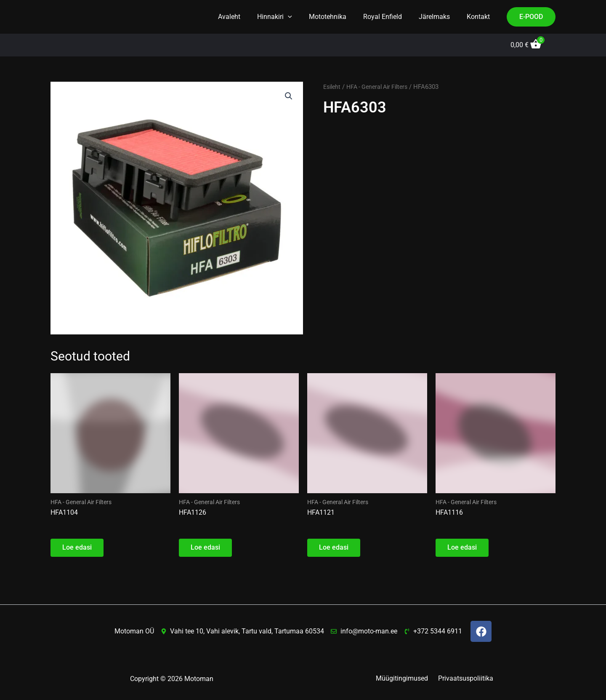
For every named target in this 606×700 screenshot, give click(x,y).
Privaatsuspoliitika (464, 679)
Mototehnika (339, 17)
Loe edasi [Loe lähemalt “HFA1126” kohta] (206, 549)
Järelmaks (439, 17)
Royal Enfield (391, 17)
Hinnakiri (290, 17)
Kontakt (480, 17)
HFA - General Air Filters (382, 87)
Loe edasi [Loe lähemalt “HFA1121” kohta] (335, 549)
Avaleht (248, 17)
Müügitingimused (404, 679)
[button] (303, 17)
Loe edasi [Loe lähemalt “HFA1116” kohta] (463, 549)
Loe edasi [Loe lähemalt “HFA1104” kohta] (78, 549)
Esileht (333, 87)
